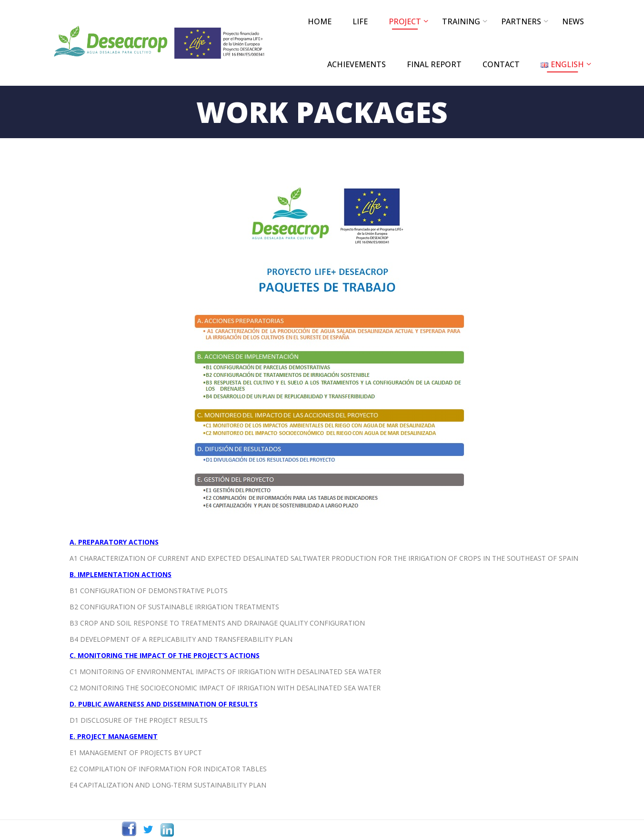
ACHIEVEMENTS (357, 64)
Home (320, 21)
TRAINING (461, 21)
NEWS (573, 21)
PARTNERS (521, 21)
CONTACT (501, 64)
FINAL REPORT (434, 64)
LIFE (360, 21)
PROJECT (405, 21)
